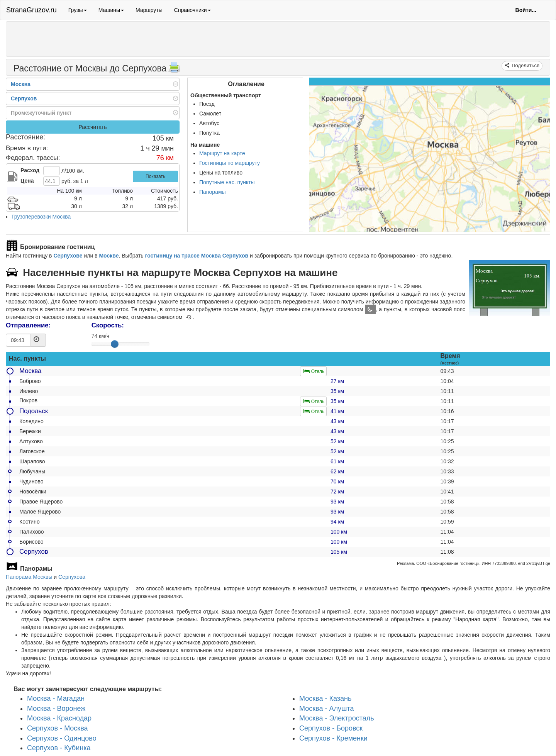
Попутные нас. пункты (227, 182)
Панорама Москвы (29, 577)
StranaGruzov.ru (31, 10)
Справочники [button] (192, 10)
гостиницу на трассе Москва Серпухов (197, 256)
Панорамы (213, 192)
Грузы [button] (78, 10)
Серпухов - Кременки (333, 738)
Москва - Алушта (326, 709)
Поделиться (525, 65)
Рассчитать (92, 127)
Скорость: (108, 325)
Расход (30, 170)
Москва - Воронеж (56, 709)
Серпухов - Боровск (331, 728)
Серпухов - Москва (58, 728)
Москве (109, 256)
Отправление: (28, 325)
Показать (155, 176)
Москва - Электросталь (337, 719)
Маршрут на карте (222, 153)
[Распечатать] (174, 69)
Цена (27, 181)
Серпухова (72, 577)
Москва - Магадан (56, 698)
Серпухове (69, 256)
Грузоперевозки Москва (41, 217)
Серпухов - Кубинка (59, 748)
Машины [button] (111, 10)
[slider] (115, 344)
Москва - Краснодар (59, 719)
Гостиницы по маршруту (230, 163)
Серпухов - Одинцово (62, 738)
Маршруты (149, 10)
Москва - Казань (325, 698)
